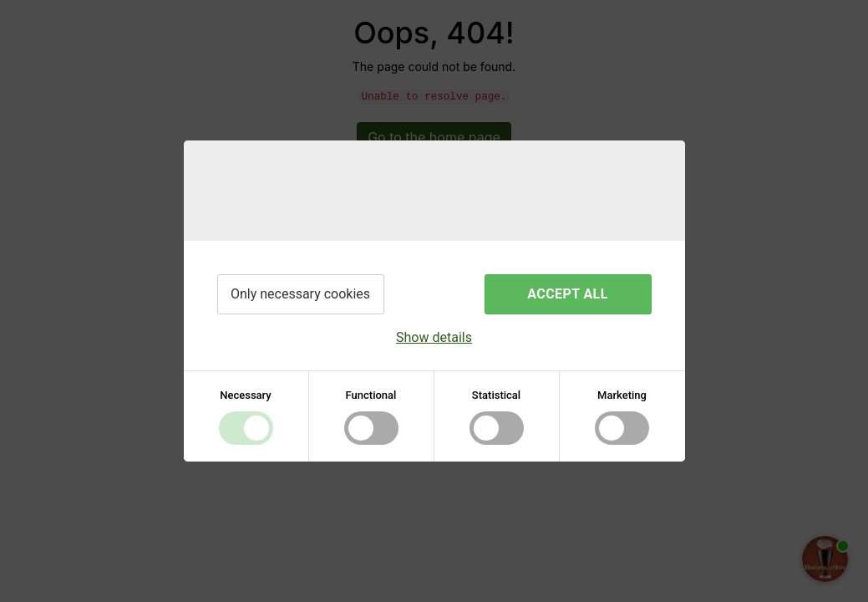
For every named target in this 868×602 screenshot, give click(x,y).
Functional (371, 395)
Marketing (622, 395)
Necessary (245, 395)
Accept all (567, 294)
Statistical (496, 395)
